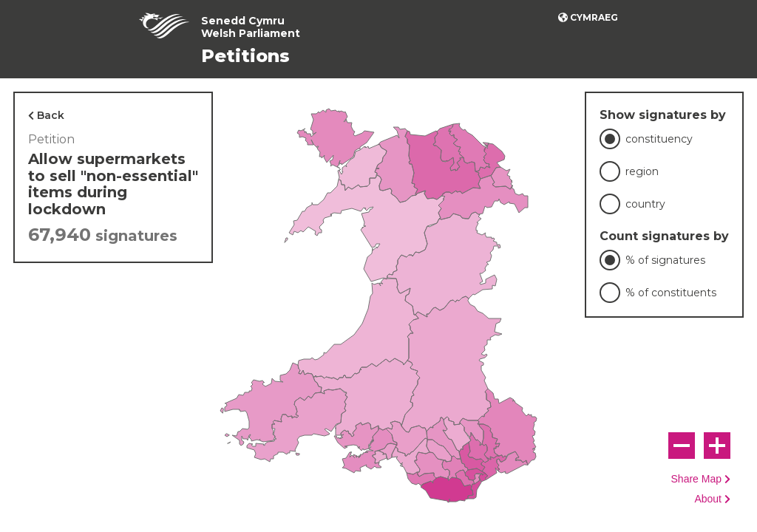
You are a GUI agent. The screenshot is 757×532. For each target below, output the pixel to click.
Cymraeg (594, 17)
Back (51, 115)
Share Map (696, 479)
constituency (659, 139)
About (708, 499)
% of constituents (671, 293)
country (645, 204)
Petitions (245, 56)
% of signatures (665, 260)
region (642, 171)
